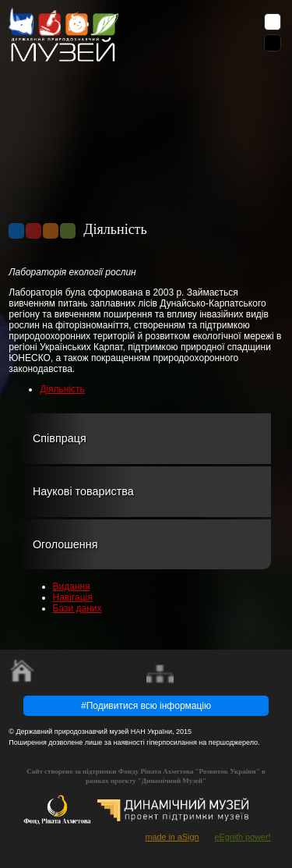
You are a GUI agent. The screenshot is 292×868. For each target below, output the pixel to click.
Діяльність (62, 389)
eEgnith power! (242, 837)
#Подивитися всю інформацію (146, 706)
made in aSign (172, 837)
